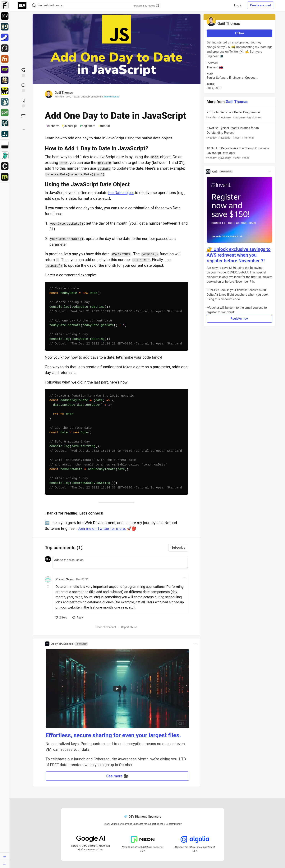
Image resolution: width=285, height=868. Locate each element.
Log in (238, 5)
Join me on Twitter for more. (102, 528)
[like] (61, 618)
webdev (53, 126)
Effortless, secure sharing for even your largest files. (113, 735)
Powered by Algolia (146, 6)
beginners (88, 126)
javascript (69, 126)
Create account (261, 5)
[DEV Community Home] (22, 5)
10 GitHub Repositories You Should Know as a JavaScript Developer (239, 153)
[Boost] (23, 116)
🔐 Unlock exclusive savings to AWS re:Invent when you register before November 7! (239, 255)
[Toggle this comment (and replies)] (48, 586)
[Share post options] (23, 130)
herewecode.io (112, 97)
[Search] (34, 5)
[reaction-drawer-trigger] (23, 72)
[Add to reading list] (23, 103)
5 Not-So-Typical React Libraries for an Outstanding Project (239, 133)
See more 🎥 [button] (117, 776)
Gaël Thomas (64, 93)
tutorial (104, 126)
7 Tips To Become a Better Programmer (239, 115)
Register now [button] (239, 319)
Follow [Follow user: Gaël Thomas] (239, 33)
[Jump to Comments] (23, 87)
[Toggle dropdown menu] (184, 578)
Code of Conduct (106, 627)
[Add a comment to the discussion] (120, 562)
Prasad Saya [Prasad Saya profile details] (64, 579)
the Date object (121, 193)
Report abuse (129, 627)
